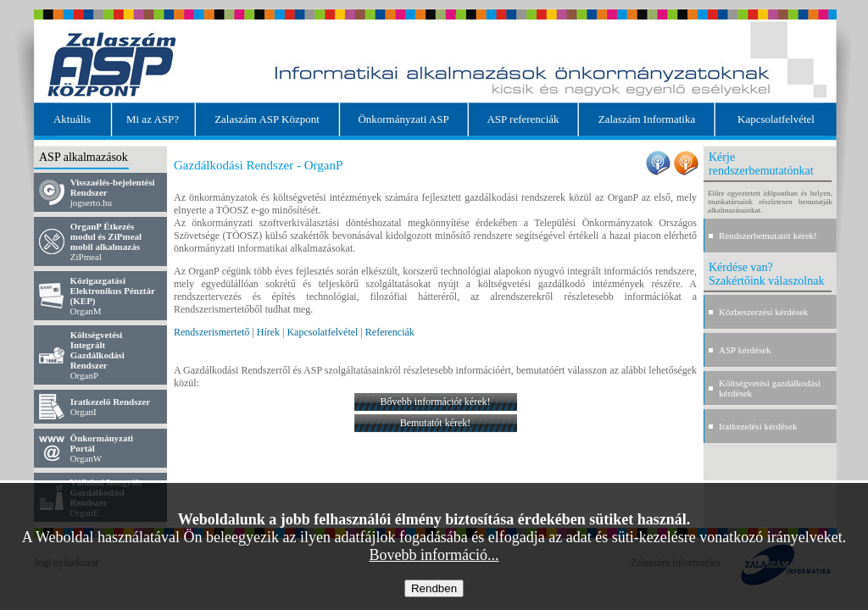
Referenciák (390, 332)
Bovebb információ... (434, 555)
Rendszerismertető (211, 332)
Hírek (268, 332)
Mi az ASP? (153, 119)
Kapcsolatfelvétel (776, 119)
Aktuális (72, 119)
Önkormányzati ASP (403, 119)
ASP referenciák (523, 119)
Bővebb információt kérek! (436, 402)
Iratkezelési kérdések (758, 426)
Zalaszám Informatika (647, 119)
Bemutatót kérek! (436, 423)
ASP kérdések (745, 350)
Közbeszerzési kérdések (763, 312)
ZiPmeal (106, 241)
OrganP (97, 355)
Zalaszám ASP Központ (267, 119)
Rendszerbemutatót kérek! (768, 236)
